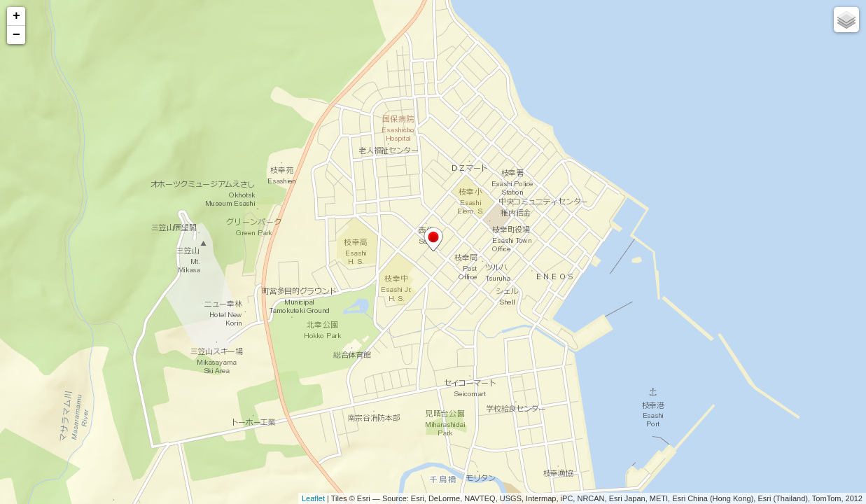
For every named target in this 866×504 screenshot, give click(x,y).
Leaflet (313, 498)
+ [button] (16, 16)
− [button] (16, 35)
